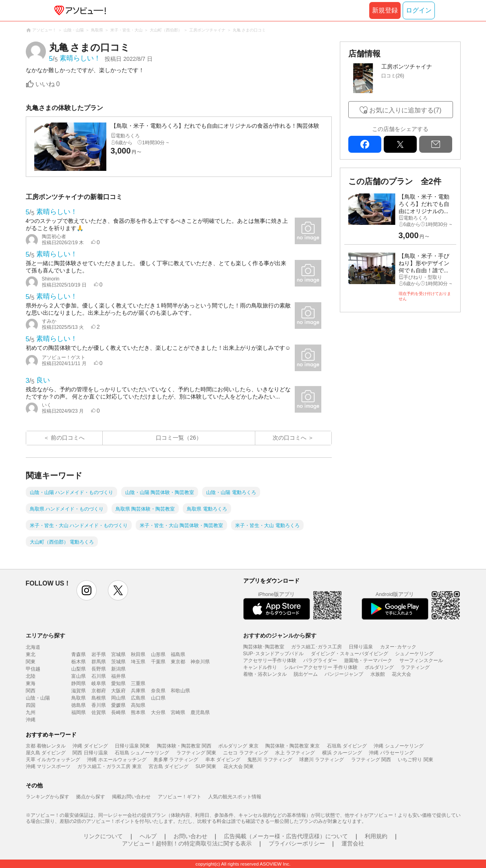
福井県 (118, 676)
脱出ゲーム (306, 674)
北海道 (33, 647)
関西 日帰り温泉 (90, 753)
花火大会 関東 (239, 766)
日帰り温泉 (361, 647)
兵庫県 (138, 691)
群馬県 (99, 662)
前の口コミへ (68, 438)
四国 (31, 705)
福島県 (178, 654)
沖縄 (31, 720)
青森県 (79, 654)
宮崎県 (178, 712)
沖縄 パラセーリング (391, 753)
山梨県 (79, 669)
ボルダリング (379, 667)
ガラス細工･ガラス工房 (316, 647)
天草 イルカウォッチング (53, 760)
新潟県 (118, 669)
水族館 (378, 674)
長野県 (99, 669)
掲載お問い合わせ (131, 797)
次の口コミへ (290, 438)
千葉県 (158, 662)
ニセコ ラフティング (245, 753)
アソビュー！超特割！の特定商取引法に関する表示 (187, 843)
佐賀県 (99, 712)
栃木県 (79, 662)
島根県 (99, 698)
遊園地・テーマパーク (368, 660)
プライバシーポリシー (297, 843)
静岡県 (79, 683)
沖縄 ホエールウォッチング (117, 760)
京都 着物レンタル (46, 746)
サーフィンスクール (421, 660)
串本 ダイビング (223, 760)
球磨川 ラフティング (322, 760)
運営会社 (353, 843)
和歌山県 (180, 691)
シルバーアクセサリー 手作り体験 (321, 667)
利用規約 (376, 836)
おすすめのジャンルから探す (280, 635)
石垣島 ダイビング (347, 746)
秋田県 (138, 654)
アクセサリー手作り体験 (270, 660)
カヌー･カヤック (398, 647)
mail (436, 144)
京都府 (99, 691)
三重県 (138, 683)
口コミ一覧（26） (179, 438)
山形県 (158, 654)
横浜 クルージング (342, 753)
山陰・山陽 (38, 698)
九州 (31, 712)
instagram (87, 590)
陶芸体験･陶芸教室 (264, 647)
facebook (365, 144)
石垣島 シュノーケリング (142, 753)
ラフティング (415, 667)
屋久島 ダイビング (46, 753)
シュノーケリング (414, 654)
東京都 (178, 662)
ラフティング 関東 (196, 753)
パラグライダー (320, 660)
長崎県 (118, 712)
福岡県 (79, 712)
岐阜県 (99, 683)
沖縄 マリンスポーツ (48, 766)
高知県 (138, 705)
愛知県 (118, 683)
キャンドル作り (260, 667)
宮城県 (118, 654)
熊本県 (138, 712)
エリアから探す (45, 635)
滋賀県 (79, 691)
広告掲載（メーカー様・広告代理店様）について (286, 836)
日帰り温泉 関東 (132, 746)
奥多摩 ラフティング (176, 760)
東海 (31, 683)
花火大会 (401, 674)
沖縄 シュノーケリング (398, 746)
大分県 (158, 712)
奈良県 (158, 691)
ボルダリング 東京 (238, 746)
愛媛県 (118, 705)
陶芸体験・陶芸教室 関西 (184, 746)
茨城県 (118, 662)
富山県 (79, 676)
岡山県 (118, 698)
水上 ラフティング (295, 753)
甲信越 (33, 669)
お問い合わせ (190, 836)
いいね (48, 84)
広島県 (138, 698)
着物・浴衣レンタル (265, 674)
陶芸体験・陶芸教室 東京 (293, 746)
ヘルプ (148, 836)
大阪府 (118, 691)
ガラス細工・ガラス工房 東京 (109, 766)
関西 (31, 691)
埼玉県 (138, 662)
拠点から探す (91, 797)
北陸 (31, 676)
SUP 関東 (206, 766)
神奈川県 (200, 662)
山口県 (158, 698)
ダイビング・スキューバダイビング (350, 654)
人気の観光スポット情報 (235, 797)
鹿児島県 (200, 712)
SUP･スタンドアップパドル (274, 654)
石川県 (99, 676)
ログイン (419, 10)
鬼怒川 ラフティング (270, 760)
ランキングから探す (48, 797)
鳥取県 (79, 698)
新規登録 (385, 10)
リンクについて (103, 836)
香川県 (99, 705)
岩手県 (99, 654)
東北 (31, 654)
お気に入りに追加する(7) (405, 110)
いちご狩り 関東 (415, 760)
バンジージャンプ (344, 674)
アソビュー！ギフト (180, 797)
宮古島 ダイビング (169, 766)
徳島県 (79, 705)
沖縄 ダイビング (90, 746)
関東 (31, 662)
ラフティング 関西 (371, 760)
